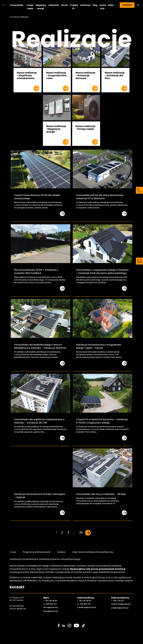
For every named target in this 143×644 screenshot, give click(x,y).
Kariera (62, 552)
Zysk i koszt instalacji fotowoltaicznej (93, 552)
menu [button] (111, 5)
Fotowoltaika (17, 5)
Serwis (64, 5)
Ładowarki (54, 5)
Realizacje (85, 5)
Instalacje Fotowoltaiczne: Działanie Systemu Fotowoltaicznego (45, 559)
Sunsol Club (103, 7)
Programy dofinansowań (37, 552)
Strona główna (14, 17)
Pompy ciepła (30, 7)
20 (81, 533)
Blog (95, 5)
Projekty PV (74, 7)
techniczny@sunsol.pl (121, 604)
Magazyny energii (41, 7)
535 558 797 (51, 604)
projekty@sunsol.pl (120, 608)
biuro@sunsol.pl (51, 607)
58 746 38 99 (51, 601)
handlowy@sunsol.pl (87, 607)
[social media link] (59, 625)
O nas (13, 552)
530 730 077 (119, 601)
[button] (138, 5)
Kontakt (127, 5)
